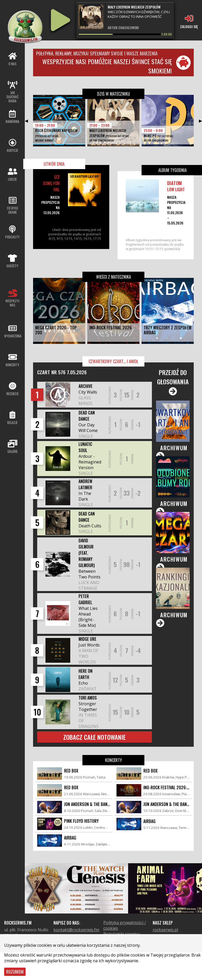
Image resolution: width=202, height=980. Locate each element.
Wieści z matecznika (114, 277)
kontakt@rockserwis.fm (76, 930)
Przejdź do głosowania (173, 381)
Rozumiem (15, 972)
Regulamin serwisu (122, 934)
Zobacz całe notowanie (95, 737)
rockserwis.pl (165, 930)
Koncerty (114, 760)
